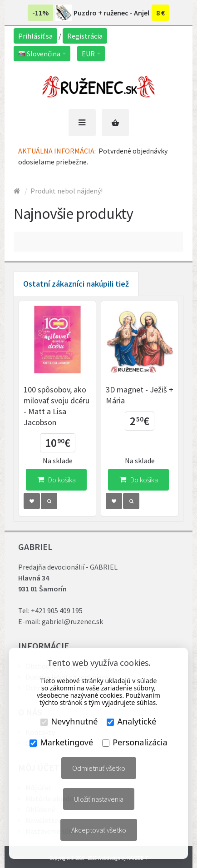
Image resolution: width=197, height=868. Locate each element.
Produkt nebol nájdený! (66, 191)
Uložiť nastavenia (99, 799)
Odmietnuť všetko (99, 768)
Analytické (131, 721)
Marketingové (61, 742)
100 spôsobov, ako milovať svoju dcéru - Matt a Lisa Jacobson (57, 406)
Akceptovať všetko (99, 830)
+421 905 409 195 (57, 610)
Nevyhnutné (69, 721)
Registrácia (85, 36)
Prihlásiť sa (35, 36)
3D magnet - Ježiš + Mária (140, 395)
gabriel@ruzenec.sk (72, 621)
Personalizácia (135, 742)
